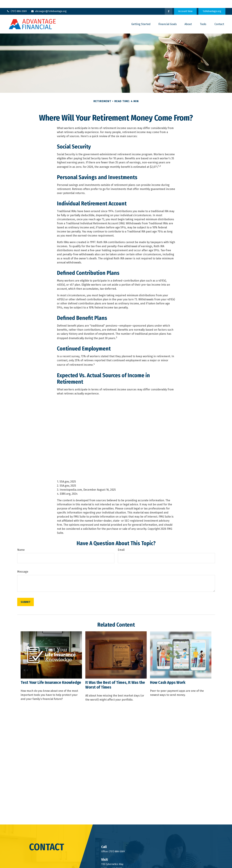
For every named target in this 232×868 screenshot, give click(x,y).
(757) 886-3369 (17, 3)
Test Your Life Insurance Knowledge (51, 674)
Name (21, 542)
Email (121, 542)
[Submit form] (26, 594)
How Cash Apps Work (168, 674)
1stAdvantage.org (212, 3)
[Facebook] (169, 3)
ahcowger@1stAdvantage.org (49, 3)
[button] (141, 16)
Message (23, 564)
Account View (185, 3)
